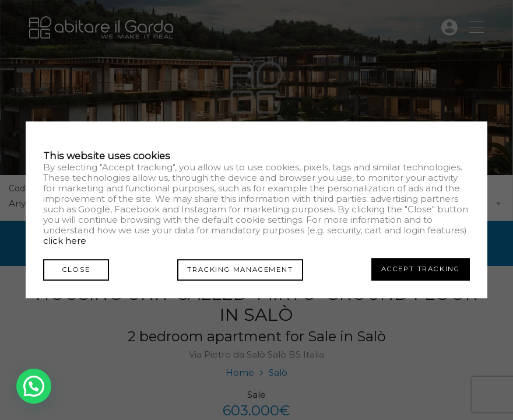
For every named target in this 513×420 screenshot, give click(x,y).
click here (65, 241)
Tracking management (236, 269)
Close (72, 269)
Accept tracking (421, 269)
